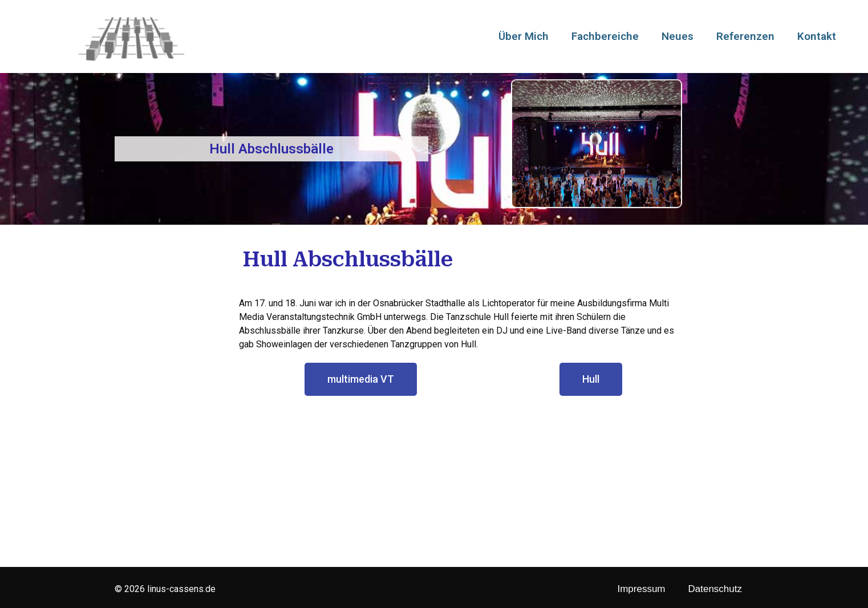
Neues (678, 36)
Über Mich (524, 36)
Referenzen (745, 36)
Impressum (641, 589)
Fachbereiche (605, 36)
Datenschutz (715, 589)
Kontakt (817, 36)
